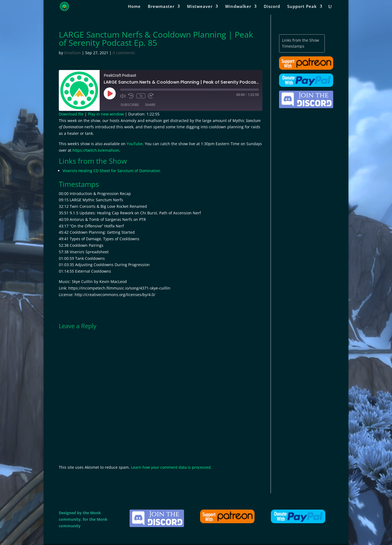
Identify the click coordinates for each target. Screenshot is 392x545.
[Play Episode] (110, 93)
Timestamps (293, 46)
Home (134, 7)
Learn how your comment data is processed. (171, 467)
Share (150, 105)
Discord (272, 7)
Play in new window (106, 114)
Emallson (73, 53)
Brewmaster (161, 7)
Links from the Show (301, 40)
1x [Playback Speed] (141, 96)
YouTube (135, 144)
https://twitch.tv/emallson (96, 150)
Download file (71, 114)
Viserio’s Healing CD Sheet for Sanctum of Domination (111, 171)
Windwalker (238, 7)
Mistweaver (200, 7)
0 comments (124, 53)
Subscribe (130, 105)
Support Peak (302, 7)
